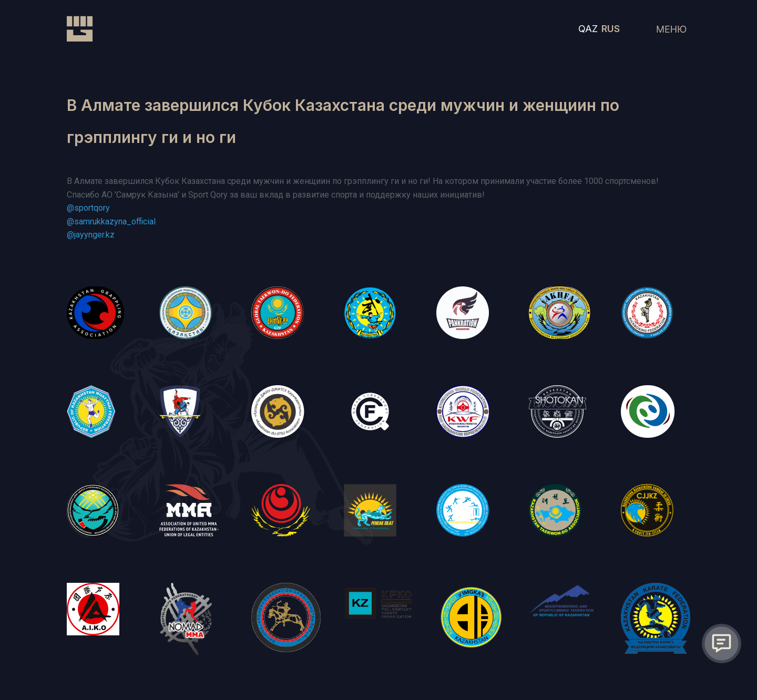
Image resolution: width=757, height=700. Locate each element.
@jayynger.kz (91, 235)
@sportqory (88, 208)
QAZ (588, 29)
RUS (611, 29)
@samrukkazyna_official (111, 222)
